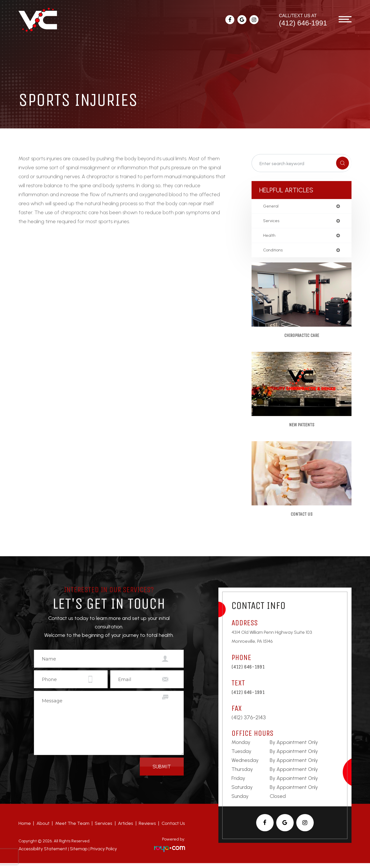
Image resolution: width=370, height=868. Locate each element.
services (272, 222)
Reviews (147, 828)
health (270, 237)
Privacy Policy (97, 854)
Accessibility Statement (41, 854)
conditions (274, 252)
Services (104, 828)
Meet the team (72, 828)
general (271, 206)
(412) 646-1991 (303, 23)
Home (25, 828)
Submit (162, 772)
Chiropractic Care (302, 338)
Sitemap (74, 854)
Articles (126, 828)
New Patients (302, 428)
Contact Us (302, 519)
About (43, 828)
